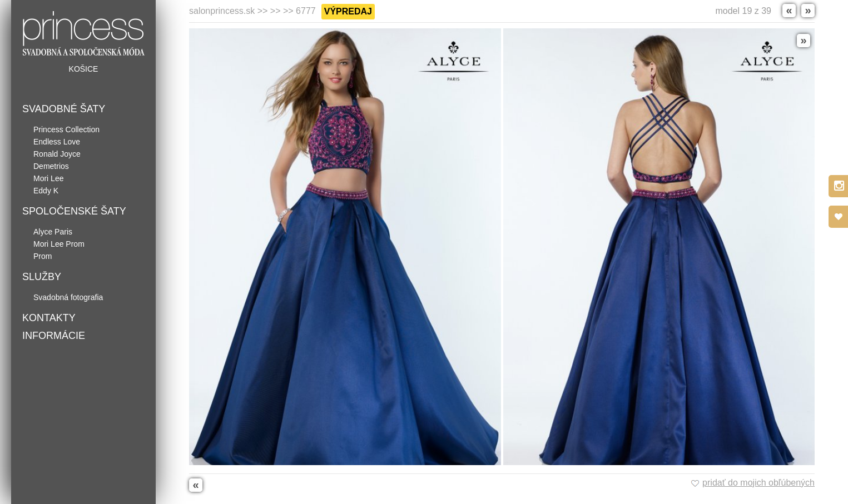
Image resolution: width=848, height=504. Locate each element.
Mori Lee (48, 178)
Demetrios (51, 166)
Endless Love (57, 142)
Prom (43, 256)
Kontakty (49, 318)
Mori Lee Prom (59, 244)
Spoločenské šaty (74, 211)
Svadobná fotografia (68, 297)
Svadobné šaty (64, 109)
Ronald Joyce (57, 154)
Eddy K (46, 191)
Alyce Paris (53, 232)
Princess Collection (66, 129)
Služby (42, 277)
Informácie (54, 336)
